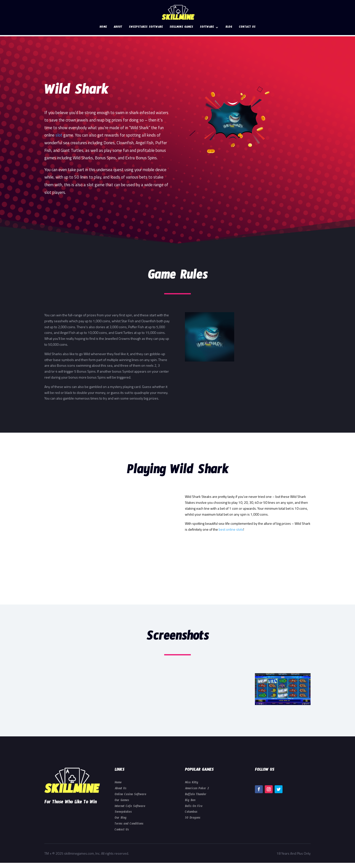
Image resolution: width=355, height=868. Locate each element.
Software (207, 28)
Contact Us (247, 28)
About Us (120, 789)
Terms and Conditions (129, 824)
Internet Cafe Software (130, 807)
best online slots (231, 529)
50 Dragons (193, 818)
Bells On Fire (194, 807)
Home (103, 28)
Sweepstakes (123, 812)
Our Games (122, 801)
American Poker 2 (197, 789)
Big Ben (190, 801)
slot (59, 135)
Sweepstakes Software (146, 28)
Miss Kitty (192, 783)
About (118, 28)
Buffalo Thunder (196, 795)
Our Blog (121, 818)
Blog (229, 28)
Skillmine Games (181, 28)
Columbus (191, 812)
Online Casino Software (130, 795)
